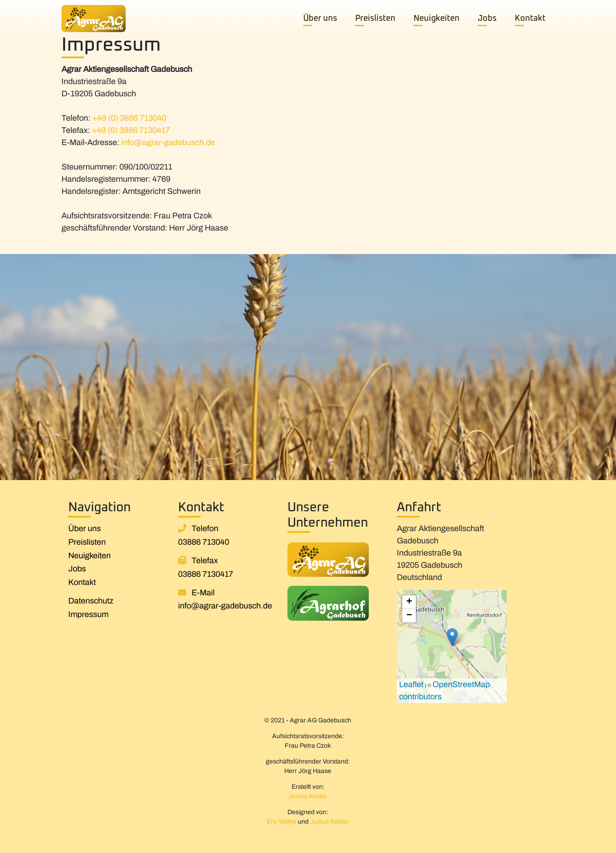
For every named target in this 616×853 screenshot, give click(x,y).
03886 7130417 (206, 574)
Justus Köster (308, 796)
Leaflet (411, 684)
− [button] (409, 616)
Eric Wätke (282, 822)
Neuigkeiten (437, 19)
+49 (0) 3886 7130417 (131, 130)
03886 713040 (204, 542)
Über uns (320, 19)
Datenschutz (91, 601)
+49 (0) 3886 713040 (129, 118)
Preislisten (375, 19)
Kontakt (530, 19)
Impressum (88, 614)
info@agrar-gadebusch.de (168, 142)
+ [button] (409, 602)
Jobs (487, 19)
